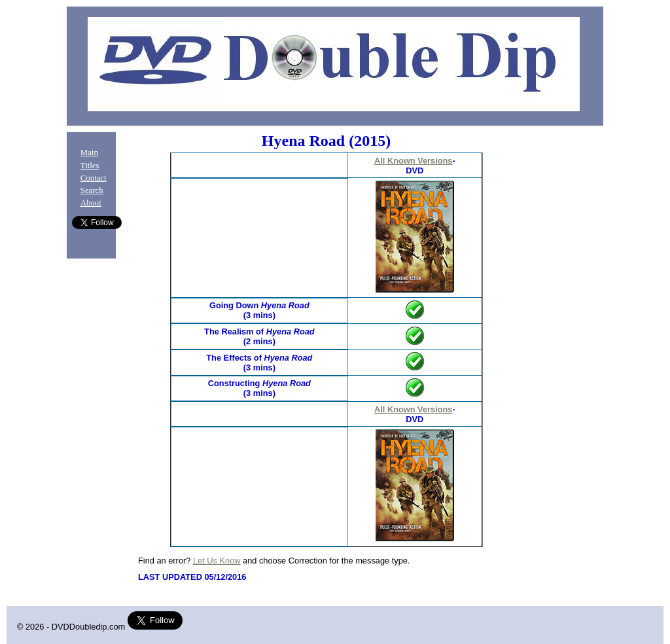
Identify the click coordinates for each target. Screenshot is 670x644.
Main (89, 152)
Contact (94, 178)
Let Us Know (217, 561)
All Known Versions (413, 161)
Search (92, 190)
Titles (90, 166)
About (91, 203)
